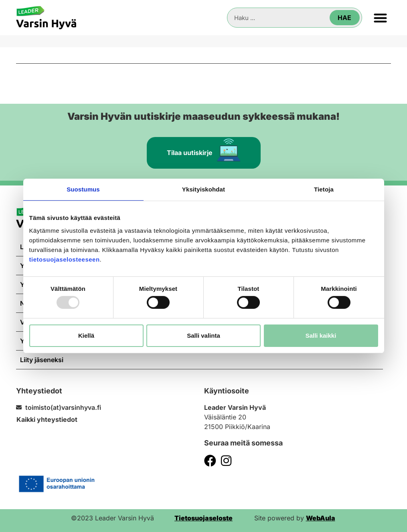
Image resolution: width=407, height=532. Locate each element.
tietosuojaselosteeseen (65, 259)
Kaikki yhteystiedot (47, 419)
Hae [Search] (344, 18)
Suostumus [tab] (83, 189)
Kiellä (86, 336)
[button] (381, 18)
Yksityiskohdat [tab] (203, 189)
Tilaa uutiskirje (204, 149)
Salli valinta (203, 336)
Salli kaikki (321, 336)
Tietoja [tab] (324, 189)
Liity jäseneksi (42, 360)
